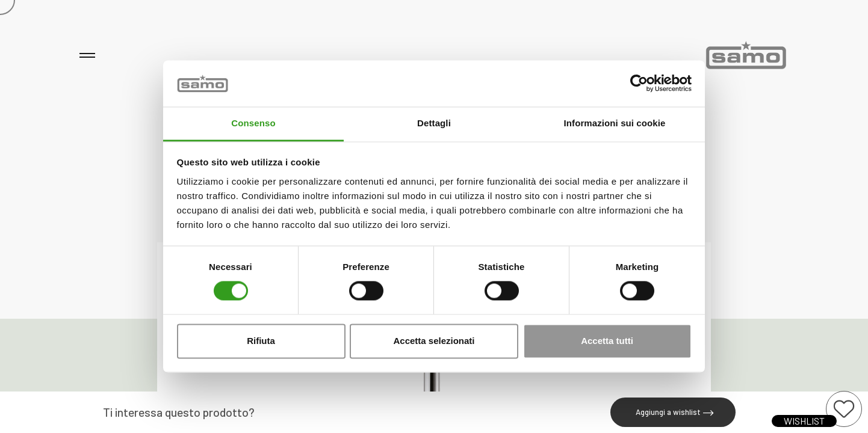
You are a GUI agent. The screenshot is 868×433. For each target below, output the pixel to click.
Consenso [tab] (253, 123)
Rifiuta (261, 341)
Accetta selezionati (434, 341)
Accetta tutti (607, 341)
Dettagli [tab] (434, 123)
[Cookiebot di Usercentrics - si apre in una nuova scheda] (639, 84)
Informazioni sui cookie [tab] (615, 123)
